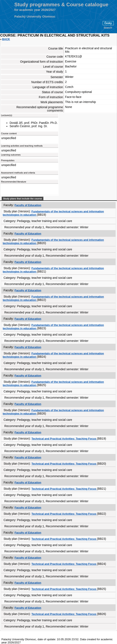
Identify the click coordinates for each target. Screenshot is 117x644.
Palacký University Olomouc (35, 16)
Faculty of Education (28, 205)
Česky (108, 23)
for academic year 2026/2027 (35, 10)
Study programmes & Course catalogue (61, 5)
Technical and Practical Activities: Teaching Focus (64, 439)
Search (108, 28)
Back (6, 39)
